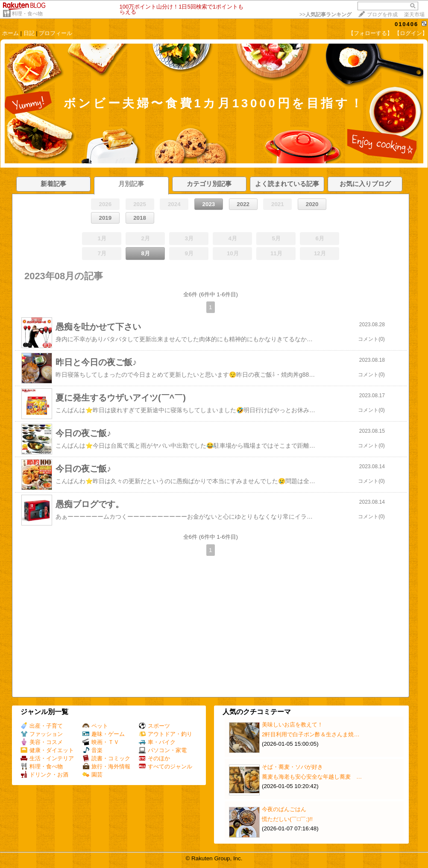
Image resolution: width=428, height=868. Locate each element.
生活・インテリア (47, 758)
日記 (29, 33)
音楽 (92, 750)
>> (325, 15)
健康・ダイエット (47, 750)
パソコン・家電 (163, 750)
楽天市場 (414, 15)
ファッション (42, 734)
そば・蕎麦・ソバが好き (292, 767)
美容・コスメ (42, 742)
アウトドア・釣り (166, 734)
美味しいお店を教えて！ (292, 725)
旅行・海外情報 (106, 766)
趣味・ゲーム (104, 734)
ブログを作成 (382, 15)
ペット (95, 726)
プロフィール (56, 33)
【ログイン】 (411, 33)
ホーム (10, 33)
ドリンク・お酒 (44, 775)
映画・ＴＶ (101, 742)
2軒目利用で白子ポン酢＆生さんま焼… (311, 734)
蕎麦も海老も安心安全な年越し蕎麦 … (312, 777)
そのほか (154, 758)
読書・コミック (106, 758)
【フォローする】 (370, 33)
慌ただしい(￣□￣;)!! (287, 819)
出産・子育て (42, 726)
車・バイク (157, 742)
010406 (406, 24)
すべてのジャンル (166, 766)
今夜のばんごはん (284, 809)
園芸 (92, 775)
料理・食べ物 (27, 14)
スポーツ (154, 726)
